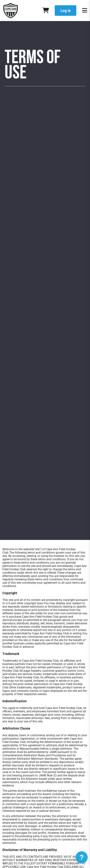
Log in (66, 11)
